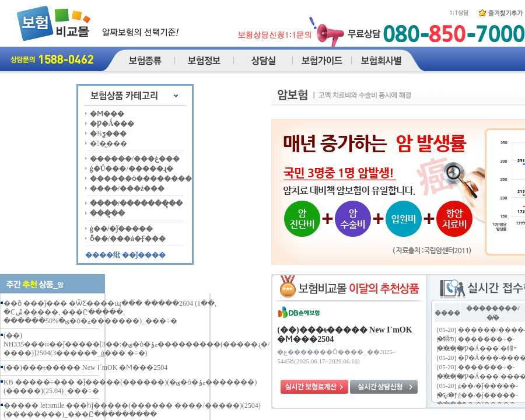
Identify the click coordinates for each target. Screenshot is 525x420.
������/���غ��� (135, 159)
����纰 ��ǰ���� (125, 255)
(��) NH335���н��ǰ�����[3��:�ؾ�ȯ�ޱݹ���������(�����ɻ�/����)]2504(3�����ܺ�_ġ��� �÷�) (136, 344)
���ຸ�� (107, 213)
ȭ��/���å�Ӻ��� (128, 239)
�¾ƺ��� (108, 134)
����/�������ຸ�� (136, 204)
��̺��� (108, 143)
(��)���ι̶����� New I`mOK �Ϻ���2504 (85, 367)
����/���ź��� (127, 188)
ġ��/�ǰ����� (121, 229)
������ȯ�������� (141, 178)
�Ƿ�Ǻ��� (112, 124)
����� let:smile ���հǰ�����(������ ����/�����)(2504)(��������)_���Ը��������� (132, 410)
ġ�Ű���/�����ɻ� (132, 169)
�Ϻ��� (107, 114)
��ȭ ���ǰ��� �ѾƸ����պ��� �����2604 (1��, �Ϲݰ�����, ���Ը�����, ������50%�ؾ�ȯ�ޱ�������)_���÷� (110, 312)
